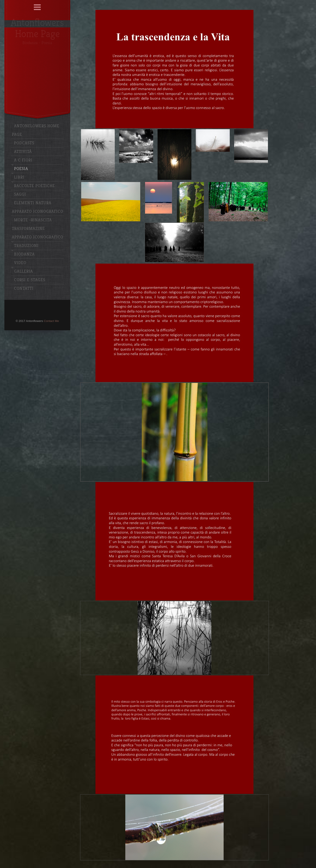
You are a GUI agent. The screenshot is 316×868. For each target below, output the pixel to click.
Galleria (23, 271)
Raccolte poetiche (34, 186)
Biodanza (24, 254)
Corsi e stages (30, 280)
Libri (19, 177)
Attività (23, 152)
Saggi (20, 194)
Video (20, 263)
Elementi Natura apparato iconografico (38, 207)
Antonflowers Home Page (36, 130)
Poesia (21, 169)
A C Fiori (23, 160)
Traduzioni (26, 246)
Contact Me (51, 321)
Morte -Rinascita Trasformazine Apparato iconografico (38, 229)
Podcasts (24, 143)
